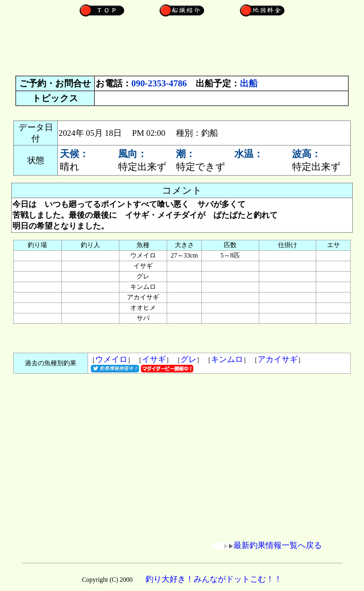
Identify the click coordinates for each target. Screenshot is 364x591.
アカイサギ (278, 359)
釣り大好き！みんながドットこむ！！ (214, 579)
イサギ (154, 359)
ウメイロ (111, 359)
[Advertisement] (182, 50)
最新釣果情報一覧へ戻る (267, 545)
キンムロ (227, 359)
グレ (188, 359)
